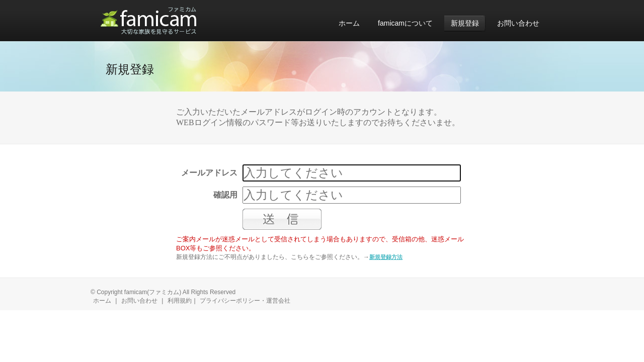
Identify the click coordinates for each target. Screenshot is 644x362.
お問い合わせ (139, 301)
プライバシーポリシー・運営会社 (245, 301)
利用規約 (180, 301)
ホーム (102, 301)
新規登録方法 (386, 257)
